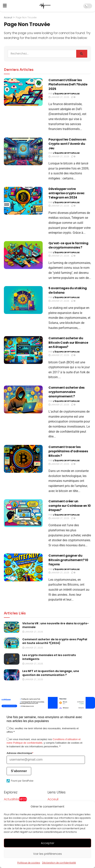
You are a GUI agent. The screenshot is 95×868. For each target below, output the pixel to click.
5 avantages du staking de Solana (68, 290)
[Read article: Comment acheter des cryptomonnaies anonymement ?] (23, 399)
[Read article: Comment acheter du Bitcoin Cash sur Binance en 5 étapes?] (23, 350)
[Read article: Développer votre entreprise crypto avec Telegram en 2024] (23, 201)
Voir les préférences (47, 858)
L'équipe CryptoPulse (66, 94)
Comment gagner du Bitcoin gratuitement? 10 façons (68, 560)
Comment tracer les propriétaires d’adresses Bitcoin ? (68, 451)
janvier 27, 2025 (59, 97)
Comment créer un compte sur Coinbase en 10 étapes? (70, 506)
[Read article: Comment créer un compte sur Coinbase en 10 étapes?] (23, 513)
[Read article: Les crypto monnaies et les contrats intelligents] (12, 659)
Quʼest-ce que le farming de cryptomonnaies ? (68, 245)
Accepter (48, 847)
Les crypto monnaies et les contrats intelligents (49, 657)
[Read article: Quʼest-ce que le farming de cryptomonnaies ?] (23, 255)
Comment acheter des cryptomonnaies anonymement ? (66, 392)
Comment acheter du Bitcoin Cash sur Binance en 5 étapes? (68, 343)
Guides (9, 804)
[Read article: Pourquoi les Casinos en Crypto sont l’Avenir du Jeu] (23, 151)
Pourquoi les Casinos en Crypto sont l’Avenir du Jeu (67, 144)
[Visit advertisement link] (47, 703)
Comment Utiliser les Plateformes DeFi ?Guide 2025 (68, 84)
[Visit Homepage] (45, 6)
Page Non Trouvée (26, 17)
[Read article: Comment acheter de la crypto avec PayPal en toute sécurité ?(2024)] (12, 643)
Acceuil (8, 17)
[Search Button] (82, 54)
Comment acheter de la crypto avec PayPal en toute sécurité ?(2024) (55, 641)
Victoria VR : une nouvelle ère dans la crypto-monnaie (56, 625)
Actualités (15, 799)
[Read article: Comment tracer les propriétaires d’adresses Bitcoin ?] (23, 459)
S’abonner (19, 771)
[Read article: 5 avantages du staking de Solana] (23, 300)
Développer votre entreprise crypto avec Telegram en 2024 (66, 193)
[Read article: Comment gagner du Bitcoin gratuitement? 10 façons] (23, 567)
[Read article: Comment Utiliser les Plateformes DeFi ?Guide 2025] (23, 92)
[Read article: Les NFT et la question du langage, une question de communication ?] (12, 675)
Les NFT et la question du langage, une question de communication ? (51, 673)
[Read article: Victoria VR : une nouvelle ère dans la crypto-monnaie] (12, 627)
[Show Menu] (5, 6)
